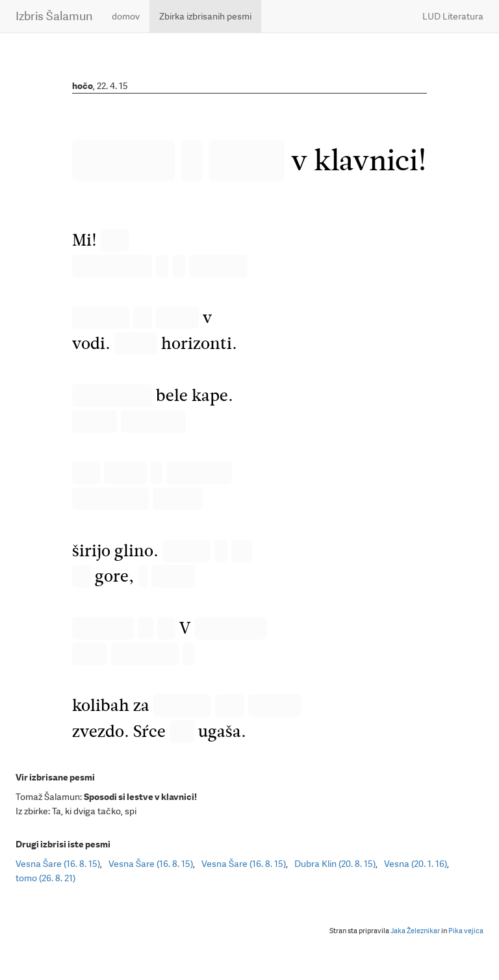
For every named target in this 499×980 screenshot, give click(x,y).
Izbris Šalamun (54, 16)
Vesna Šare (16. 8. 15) (58, 864)
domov (126, 16)
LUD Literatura (453, 16)
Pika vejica (466, 931)
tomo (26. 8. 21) (45, 878)
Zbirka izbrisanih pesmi (205, 16)
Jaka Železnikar (415, 931)
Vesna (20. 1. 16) (416, 864)
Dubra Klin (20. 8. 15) (335, 864)
